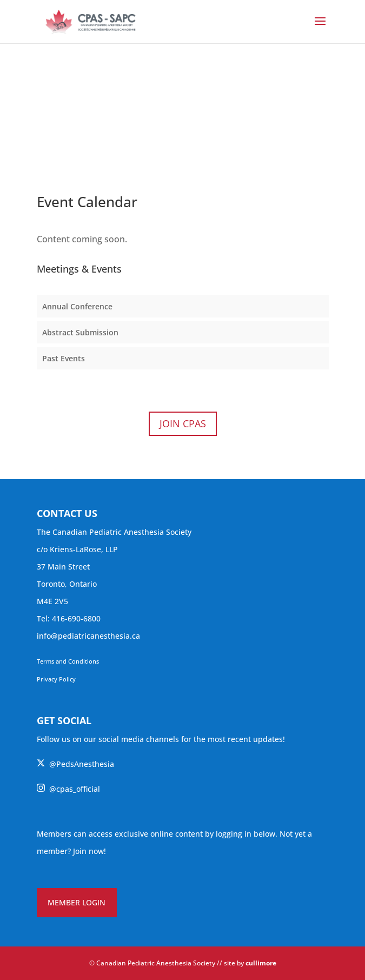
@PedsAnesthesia (75, 764)
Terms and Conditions (68, 661)
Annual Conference (77, 306)
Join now (88, 851)
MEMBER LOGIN (77, 902)
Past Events (64, 358)
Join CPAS (183, 423)
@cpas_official (68, 789)
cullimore (261, 963)
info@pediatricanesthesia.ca (88, 636)
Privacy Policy (56, 679)
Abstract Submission (80, 332)
